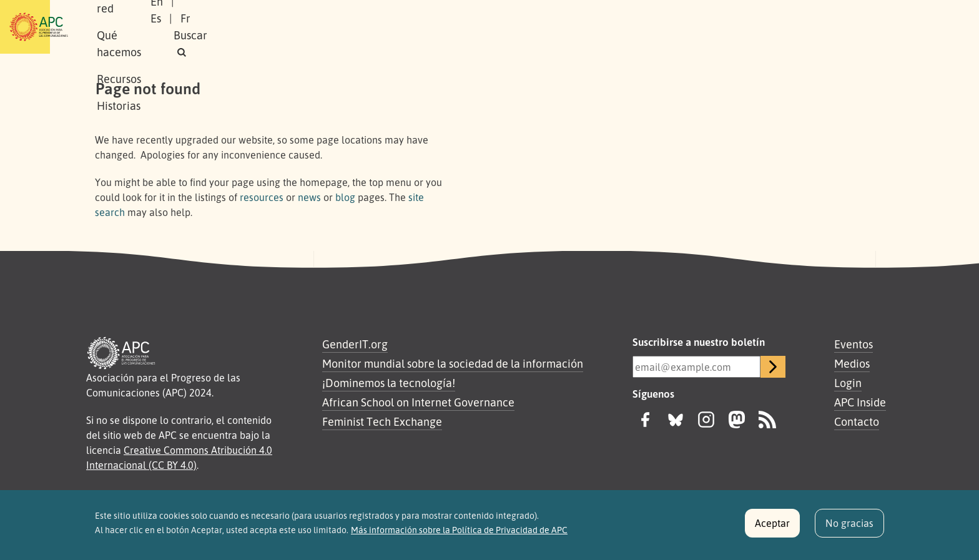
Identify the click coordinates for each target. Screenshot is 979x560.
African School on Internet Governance (418, 402)
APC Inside (860, 402)
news (309, 197)
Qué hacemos (355, 27)
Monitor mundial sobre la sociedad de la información (453, 363)
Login (848, 383)
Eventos (854, 344)
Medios (852, 363)
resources (262, 197)
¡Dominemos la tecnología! (389, 383)
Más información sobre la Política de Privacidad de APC (459, 536)
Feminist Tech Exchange (382, 421)
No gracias (849, 529)
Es (754, 27)
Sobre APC (200, 27)
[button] (860, 27)
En (723, 27)
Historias (493, 27)
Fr (784, 27)
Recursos (430, 27)
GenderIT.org (355, 344)
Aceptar (772, 529)
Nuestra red (273, 27)
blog (345, 197)
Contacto (857, 421)
